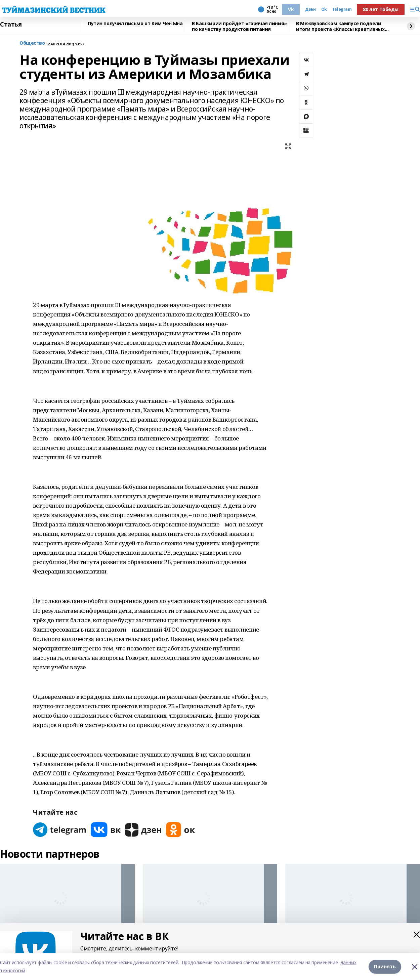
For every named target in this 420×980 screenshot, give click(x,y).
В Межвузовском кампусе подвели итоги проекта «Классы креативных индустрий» (340, 26)
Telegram (342, 9)
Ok (324, 9)
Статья (11, 25)
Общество (32, 43)
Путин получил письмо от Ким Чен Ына (135, 24)
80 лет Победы (381, 9)
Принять (385, 966)
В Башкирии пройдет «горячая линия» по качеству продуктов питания (239, 26)
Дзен (310, 9)
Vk (291, 9)
